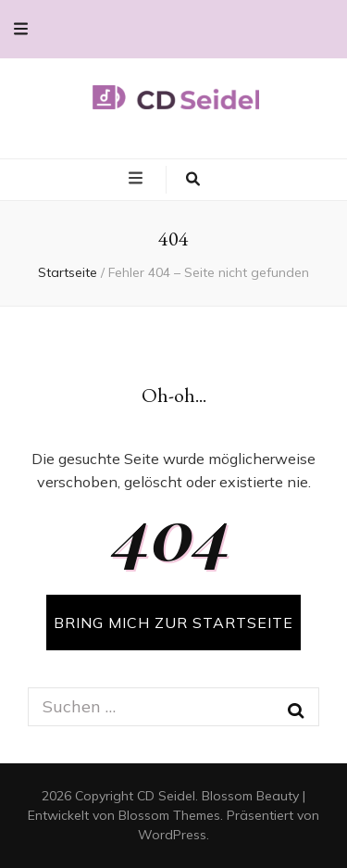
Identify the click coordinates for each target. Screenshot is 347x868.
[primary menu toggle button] (138, 179)
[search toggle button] (193, 180)
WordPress (172, 835)
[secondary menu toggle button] (21, 29)
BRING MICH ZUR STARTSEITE (173, 623)
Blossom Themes (169, 815)
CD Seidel (166, 796)
